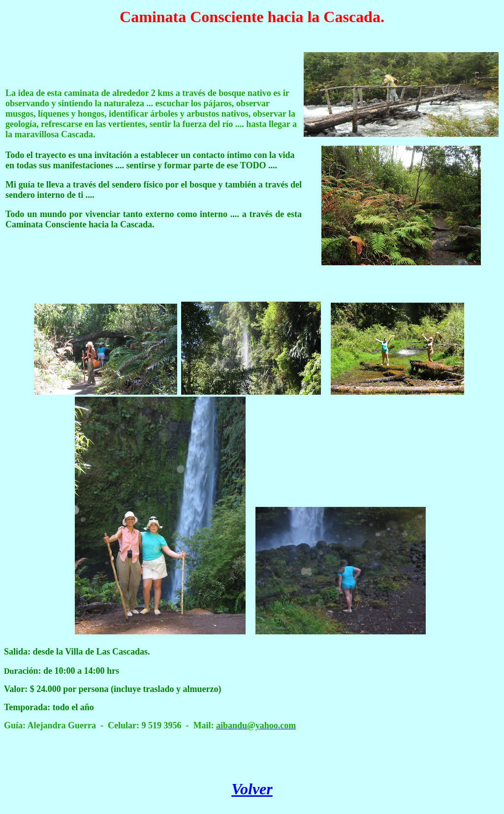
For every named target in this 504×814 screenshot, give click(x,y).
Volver (252, 789)
